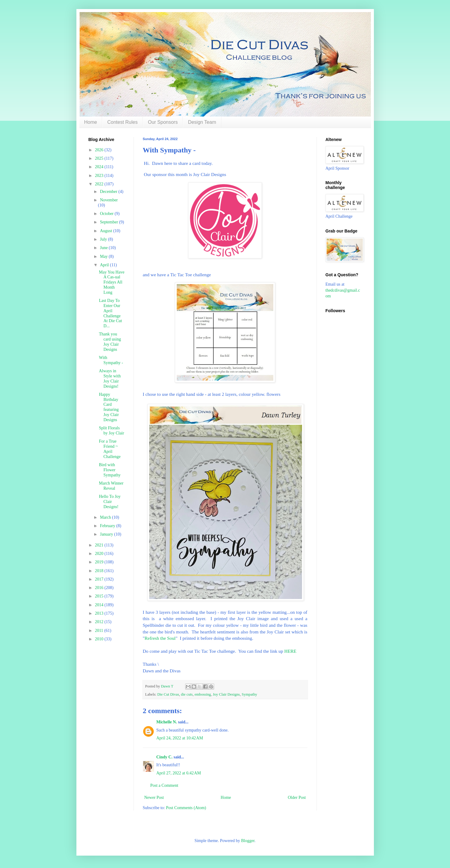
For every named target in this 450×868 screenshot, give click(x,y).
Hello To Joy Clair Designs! (110, 502)
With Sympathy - (111, 360)
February (108, 526)
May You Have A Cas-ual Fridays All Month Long (111, 282)
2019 (100, 562)
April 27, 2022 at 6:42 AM (179, 773)
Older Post (297, 798)
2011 (100, 631)
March (106, 517)
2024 (100, 167)
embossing (203, 694)
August (107, 231)
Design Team (202, 122)
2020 (100, 554)
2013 (100, 613)
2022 (100, 184)
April (105, 265)
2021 (100, 545)
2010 (100, 639)
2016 (100, 588)
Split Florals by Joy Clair (111, 431)
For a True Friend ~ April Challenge (110, 449)
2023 (100, 176)
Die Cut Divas (168, 694)
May (104, 256)
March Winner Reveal (111, 486)
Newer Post (154, 798)
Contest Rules (122, 122)
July (104, 239)
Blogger (248, 841)
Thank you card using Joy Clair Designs (110, 342)
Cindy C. (165, 757)
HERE (291, 651)
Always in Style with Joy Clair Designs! (110, 378)
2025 (100, 158)
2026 (100, 150)
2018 (100, 571)
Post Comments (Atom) (186, 808)
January (107, 534)
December (109, 192)
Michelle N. (167, 722)
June (104, 248)
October (107, 214)
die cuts (187, 694)
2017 (100, 579)
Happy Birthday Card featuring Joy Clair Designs (109, 407)
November (109, 200)
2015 (100, 596)
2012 (100, 622)
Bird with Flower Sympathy (110, 470)
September (109, 222)
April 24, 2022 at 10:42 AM (180, 738)
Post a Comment (164, 785)
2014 (100, 605)
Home (91, 122)
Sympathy (249, 694)
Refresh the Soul (160, 638)
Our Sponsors (163, 122)
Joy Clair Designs (226, 694)
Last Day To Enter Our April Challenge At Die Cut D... (110, 313)
